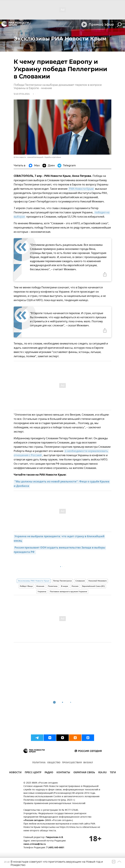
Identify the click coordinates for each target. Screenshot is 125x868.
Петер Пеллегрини (62, 581)
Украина (42, 592)
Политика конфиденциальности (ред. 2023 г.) (49, 800)
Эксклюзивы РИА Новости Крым (34, 581)
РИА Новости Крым (81, 189)
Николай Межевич (98, 581)
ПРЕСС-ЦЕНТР (33, 773)
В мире (65, 586)
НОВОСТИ (15, 773)
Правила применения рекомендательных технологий (54, 803)
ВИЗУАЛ (88, 763)
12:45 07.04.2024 (22, 94)
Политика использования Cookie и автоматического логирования (61, 797)
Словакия (80, 581)
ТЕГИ (113, 773)
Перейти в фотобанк (53, 157)
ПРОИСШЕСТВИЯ (72, 763)
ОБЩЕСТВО (54, 763)
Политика (53, 586)
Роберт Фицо (26, 586)
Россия (75, 586)
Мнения (40, 586)
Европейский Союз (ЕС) (93, 586)
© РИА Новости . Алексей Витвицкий (28, 157)
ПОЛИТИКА (39, 763)
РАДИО (49, 773)
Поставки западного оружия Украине (68, 592)
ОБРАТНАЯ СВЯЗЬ (84, 773)
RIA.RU (102, 773)
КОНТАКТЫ (63, 773)
